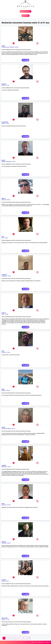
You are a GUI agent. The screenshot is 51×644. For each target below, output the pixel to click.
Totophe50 (4, 275)
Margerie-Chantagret (7, 162)
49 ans (9, 467)
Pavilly (3, 581)
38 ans (9, 543)
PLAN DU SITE (41, 642)
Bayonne (4, 390)
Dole (3, 238)
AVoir (3, 351)
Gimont (3, 85)
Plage (3, 389)
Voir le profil (25, 60)
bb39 (3, 237)
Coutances (4, 276)
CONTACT (48, 642)
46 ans (17, 47)
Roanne (3, 619)
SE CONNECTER (25, 16)
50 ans (9, 200)
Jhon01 (3, 427)
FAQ (32, 642)
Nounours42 (5, 618)
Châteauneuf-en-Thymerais (8, 47)
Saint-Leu (4, 352)
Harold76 (4, 580)
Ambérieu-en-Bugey (6, 429)
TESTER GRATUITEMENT (26, 11)
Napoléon (4, 84)
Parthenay (4, 543)
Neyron (3, 123)
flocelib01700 (5, 122)
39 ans (14, 162)
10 (29, 638)
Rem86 (3, 160)
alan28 (3, 46)
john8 (3, 504)
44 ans (6, 238)
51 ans (8, 85)
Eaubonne (4, 505)
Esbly (3, 314)
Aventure (4, 542)
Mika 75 (4, 198)
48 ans (8, 390)
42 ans (7, 314)
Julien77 (4, 313)
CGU (35, 642)
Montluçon (4, 467)
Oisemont (4, 200)
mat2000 (4, 465)
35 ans (7, 123)
